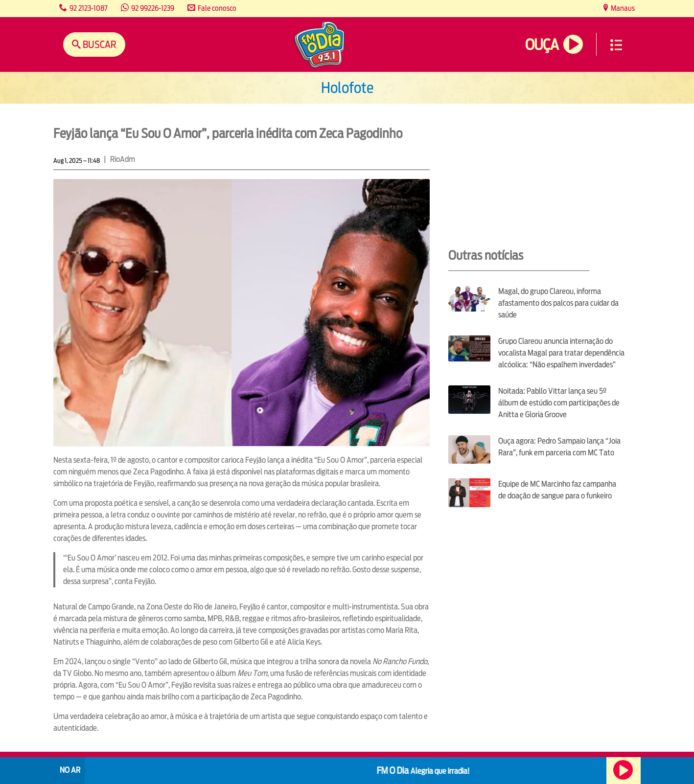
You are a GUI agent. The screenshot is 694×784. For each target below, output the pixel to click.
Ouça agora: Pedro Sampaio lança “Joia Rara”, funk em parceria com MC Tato (559, 447)
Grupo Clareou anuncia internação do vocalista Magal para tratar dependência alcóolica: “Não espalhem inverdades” (561, 353)
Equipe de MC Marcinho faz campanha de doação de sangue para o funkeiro (557, 490)
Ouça (542, 45)
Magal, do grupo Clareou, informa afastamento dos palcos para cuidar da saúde (558, 303)
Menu (616, 45)
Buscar (99, 44)
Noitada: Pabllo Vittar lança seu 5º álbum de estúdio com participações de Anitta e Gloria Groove (559, 403)
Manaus (622, 8)
